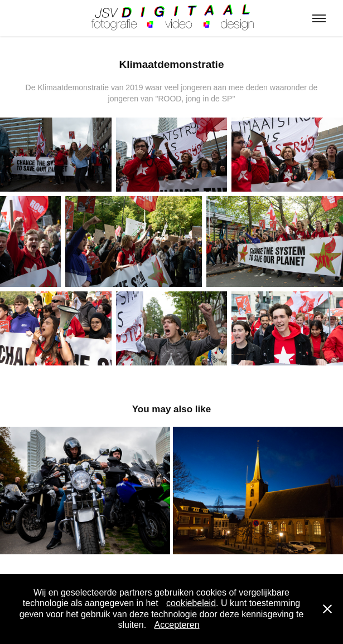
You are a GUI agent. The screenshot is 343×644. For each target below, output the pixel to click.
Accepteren (177, 625)
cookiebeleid (191, 603)
